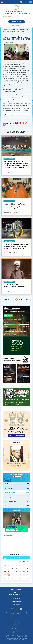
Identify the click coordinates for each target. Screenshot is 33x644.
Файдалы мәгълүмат (16, 595)
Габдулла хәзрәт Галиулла (16, 464)
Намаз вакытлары (17, 22)
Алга (27, 300)
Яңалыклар (14, 29)
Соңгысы (7, 300)
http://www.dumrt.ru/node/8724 (22, 114)
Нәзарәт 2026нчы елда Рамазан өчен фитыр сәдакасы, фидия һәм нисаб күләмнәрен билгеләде (16, 206)
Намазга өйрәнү (16, 25)
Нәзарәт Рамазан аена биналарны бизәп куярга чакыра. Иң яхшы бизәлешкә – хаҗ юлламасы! (16, 246)
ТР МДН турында (16, 589)
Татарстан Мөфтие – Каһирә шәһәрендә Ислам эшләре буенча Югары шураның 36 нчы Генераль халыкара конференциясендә (16, 165)
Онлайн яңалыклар (9, 159)
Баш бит (6, 29)
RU (28, 2)
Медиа (16, 592)
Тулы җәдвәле (17, 510)
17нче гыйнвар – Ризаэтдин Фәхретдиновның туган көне (14, 285)
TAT (30, 2)
